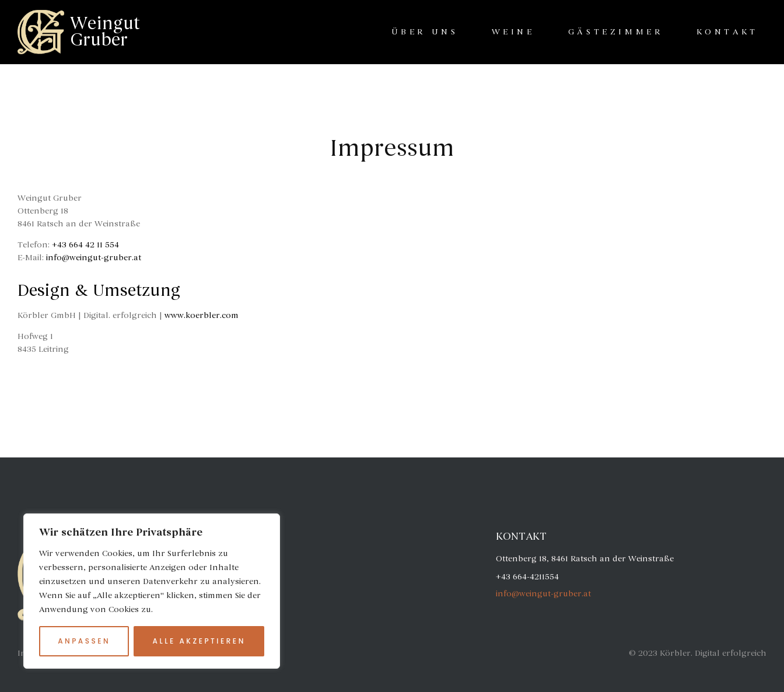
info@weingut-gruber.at (94, 258)
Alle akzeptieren (199, 641)
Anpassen (84, 641)
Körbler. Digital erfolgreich (713, 653)
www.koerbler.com (202, 315)
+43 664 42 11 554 (85, 245)
